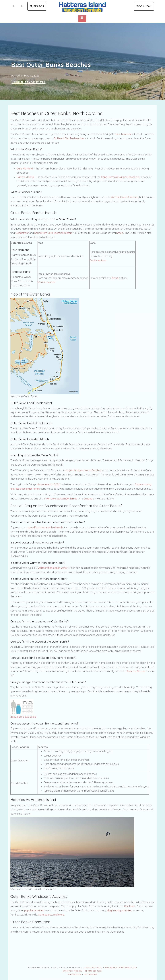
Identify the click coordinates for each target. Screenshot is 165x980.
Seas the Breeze (136, 671)
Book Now (144, 6)
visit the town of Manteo (125, 197)
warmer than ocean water (53, 568)
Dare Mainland (25, 169)
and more (59, 915)
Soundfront (41, 233)
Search (37, 6)
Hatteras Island (25, 177)
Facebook (75, 974)
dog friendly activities (119, 910)
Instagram (90, 974)
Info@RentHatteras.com (121, 967)
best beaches (123, 134)
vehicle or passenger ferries (62, 499)
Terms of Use (93, 971)
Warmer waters (46, 282)
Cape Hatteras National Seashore (120, 177)
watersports (45, 915)
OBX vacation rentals (60, 233)
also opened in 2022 (48, 484)
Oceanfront (22, 233)
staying (88, 499)
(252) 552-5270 (93, 967)
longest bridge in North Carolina (83, 470)
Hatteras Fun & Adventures (29, 82)
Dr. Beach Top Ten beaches (69, 138)
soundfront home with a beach (45, 527)
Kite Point (130, 906)
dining (115, 278)
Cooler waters (98, 260)
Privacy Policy (73, 971)
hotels (120, 233)
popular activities (34, 910)
